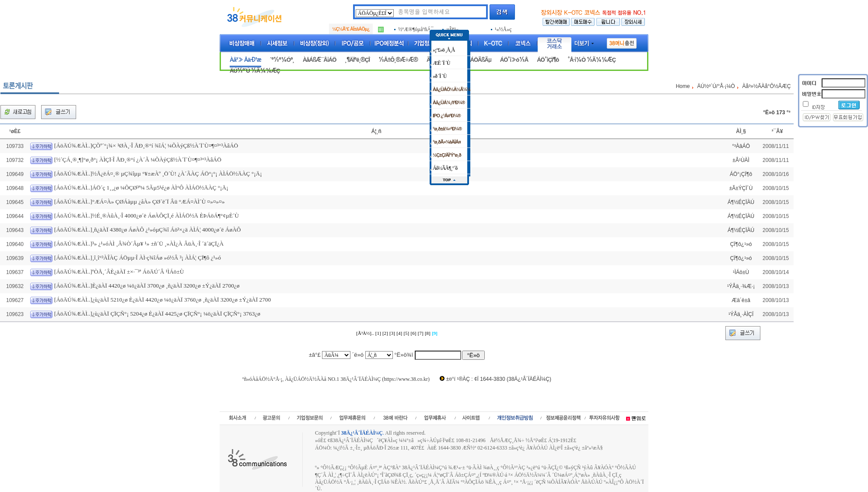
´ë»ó (358, 355)
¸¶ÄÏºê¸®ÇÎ (357, 60)
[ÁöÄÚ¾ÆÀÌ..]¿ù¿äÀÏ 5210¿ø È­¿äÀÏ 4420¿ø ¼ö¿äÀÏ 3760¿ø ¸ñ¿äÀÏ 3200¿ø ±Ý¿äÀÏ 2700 (163, 300)
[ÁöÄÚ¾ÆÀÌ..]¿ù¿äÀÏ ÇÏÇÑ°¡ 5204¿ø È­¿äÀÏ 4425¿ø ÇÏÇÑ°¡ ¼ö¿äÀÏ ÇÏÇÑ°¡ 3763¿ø (157, 314)
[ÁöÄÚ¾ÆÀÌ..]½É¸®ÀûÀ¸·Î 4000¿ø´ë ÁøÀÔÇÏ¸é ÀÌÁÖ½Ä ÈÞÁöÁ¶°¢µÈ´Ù (147, 216)
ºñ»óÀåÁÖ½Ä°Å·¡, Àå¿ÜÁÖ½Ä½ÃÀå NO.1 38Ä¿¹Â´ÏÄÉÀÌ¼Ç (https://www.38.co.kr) (336, 379)
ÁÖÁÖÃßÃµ (477, 60)
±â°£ (315, 355)
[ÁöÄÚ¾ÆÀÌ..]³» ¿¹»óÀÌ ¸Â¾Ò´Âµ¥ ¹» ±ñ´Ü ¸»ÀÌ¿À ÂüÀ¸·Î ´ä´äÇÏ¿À (139, 244)
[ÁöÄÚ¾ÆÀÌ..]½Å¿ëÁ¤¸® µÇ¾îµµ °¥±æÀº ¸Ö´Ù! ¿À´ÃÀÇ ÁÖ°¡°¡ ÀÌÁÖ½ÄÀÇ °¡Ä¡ (158, 174)
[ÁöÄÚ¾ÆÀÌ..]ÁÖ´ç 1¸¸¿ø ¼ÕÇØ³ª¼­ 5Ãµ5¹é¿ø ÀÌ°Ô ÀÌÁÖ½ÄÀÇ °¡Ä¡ (141, 188)
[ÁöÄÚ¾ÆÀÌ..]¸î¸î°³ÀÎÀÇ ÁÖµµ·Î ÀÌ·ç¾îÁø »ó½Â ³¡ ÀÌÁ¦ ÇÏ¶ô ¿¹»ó (138, 258)
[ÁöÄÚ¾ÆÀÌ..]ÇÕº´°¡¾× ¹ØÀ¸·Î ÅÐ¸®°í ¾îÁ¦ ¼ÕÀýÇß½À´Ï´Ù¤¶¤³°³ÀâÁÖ (146, 146)
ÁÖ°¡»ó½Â (514, 60)
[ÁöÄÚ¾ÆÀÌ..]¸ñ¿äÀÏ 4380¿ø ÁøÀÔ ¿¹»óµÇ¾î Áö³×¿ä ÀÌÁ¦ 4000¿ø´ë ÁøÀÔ (148, 230)
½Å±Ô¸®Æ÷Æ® (398, 60)
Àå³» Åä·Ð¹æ (245, 60)
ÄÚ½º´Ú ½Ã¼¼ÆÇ (255, 71)
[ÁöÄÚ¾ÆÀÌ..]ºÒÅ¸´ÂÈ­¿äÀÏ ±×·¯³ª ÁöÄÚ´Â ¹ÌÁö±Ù (119, 272)
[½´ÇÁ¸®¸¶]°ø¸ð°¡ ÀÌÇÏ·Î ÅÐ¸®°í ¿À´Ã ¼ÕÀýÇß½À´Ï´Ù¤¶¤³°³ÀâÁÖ (138, 160)
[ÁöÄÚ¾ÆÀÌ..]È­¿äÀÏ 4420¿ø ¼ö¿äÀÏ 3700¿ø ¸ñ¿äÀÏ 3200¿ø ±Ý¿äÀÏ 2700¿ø (147, 286)
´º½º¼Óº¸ (282, 60)
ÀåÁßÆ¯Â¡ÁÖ (319, 60)
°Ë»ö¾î (404, 355)
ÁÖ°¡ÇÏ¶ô (548, 60)
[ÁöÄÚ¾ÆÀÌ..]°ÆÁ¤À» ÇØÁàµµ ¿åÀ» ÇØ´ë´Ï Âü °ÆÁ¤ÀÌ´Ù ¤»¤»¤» (140, 202)
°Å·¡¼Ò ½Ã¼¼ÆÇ (591, 60)
